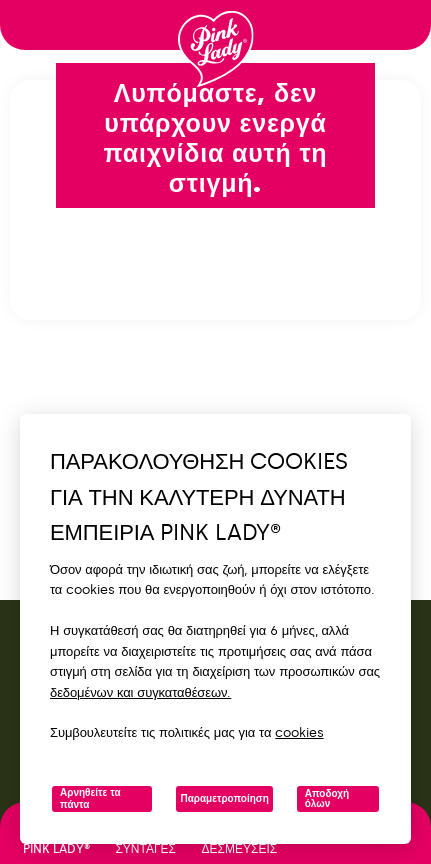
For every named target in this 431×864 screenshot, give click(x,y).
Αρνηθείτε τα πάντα (90, 799)
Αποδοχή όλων (327, 799)
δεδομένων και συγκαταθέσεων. (140, 692)
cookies (299, 732)
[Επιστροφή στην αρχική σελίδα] (216, 49)
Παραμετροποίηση (224, 799)
